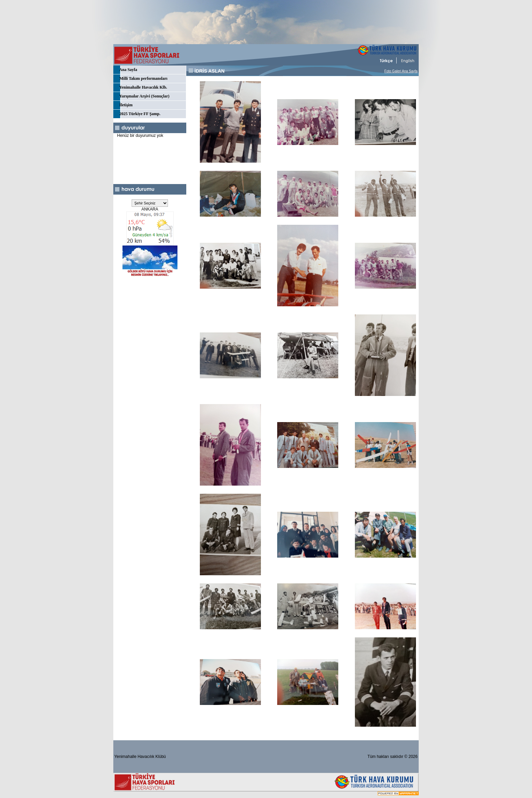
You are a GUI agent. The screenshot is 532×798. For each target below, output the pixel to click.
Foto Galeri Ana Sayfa (401, 71)
